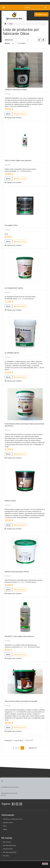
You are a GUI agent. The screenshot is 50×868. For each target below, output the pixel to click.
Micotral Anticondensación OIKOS (17, 572)
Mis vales (6, 856)
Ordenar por (9, 40)
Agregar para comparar (13, 118)
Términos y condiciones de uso (13, 819)
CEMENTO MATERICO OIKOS (16, 90)
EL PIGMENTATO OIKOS (14, 288)
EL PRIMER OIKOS (12, 353)
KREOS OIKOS (10, 501)
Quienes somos (8, 823)
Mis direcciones (8, 849)
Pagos (5, 829)
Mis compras (7, 842)
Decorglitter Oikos (11, 225)
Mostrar (7, 43)
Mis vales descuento (9, 845)
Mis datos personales (10, 852)
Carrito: (41, 15)
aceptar (45, 864)
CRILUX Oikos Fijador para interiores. (18, 160)
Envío (5, 826)
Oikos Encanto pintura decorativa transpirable (21, 701)
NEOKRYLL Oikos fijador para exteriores (19, 636)
